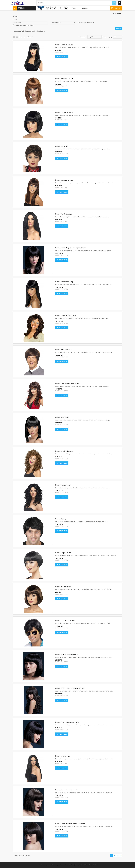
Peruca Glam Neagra (62, 417)
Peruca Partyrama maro (63, 587)
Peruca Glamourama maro (64, 180)
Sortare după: (83, 37)
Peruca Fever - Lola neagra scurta (67, 722)
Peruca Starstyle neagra (64, 214)
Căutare (119, 13)
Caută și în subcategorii (86, 23)
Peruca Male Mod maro (63, 349)
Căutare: (15, 20)
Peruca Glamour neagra (63, 485)
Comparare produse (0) (26, 37)
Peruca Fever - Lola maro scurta (67, 790)
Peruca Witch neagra (62, 756)
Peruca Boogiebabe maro (64, 451)
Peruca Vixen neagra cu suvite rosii (68, 383)
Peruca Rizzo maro (62, 146)
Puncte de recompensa (44, 865)
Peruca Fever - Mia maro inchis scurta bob (70, 824)
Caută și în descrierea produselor (23, 25)
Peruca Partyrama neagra (64, 112)
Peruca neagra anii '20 (63, 553)
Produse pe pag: (107, 37)
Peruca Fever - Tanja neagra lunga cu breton (71, 248)
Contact (85, 8)
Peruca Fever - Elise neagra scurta (67, 654)
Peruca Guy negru (61, 519)
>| (121, 856)
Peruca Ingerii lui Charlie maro (66, 316)
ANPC (89, 865)
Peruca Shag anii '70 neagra (65, 621)
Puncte (74, 8)
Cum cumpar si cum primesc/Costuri (63, 865)
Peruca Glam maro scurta (64, 78)
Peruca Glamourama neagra (65, 282)
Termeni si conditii (81, 865)
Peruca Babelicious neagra (65, 45)
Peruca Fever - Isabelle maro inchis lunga (70, 688)
